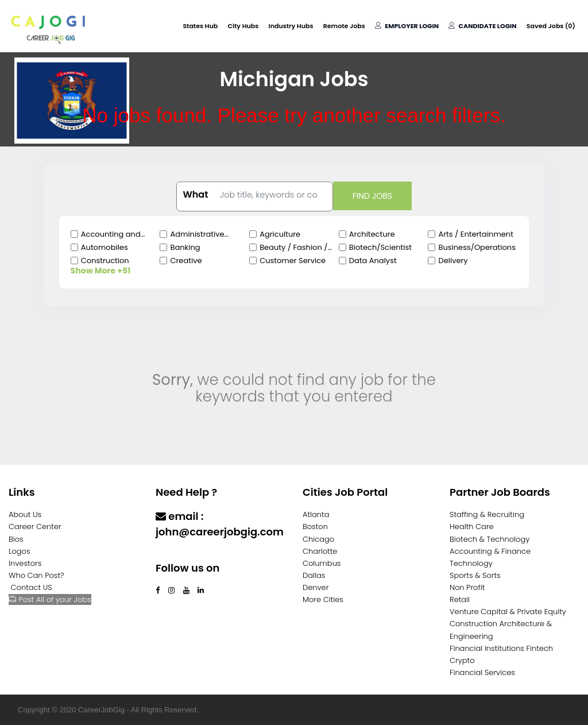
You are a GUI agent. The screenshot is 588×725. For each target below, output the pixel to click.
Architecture (372, 234)
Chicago (318, 539)
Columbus (322, 563)
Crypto (462, 660)
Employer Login (407, 26)
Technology (471, 563)
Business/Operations (477, 247)
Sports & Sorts (475, 575)
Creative (186, 261)
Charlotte (320, 551)
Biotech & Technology (490, 539)
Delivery (453, 261)
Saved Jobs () (551, 26)
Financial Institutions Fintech (501, 648)
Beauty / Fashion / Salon (293, 248)
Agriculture (280, 234)
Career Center (35, 527)
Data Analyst (373, 261)
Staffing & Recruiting (487, 514)
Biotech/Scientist (380, 247)
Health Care (472, 527)
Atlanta (316, 514)
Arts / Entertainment (475, 234)
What (195, 195)
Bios (16, 539)
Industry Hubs (292, 26)
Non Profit (467, 587)
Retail (460, 599)
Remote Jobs (345, 26)
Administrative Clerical (197, 234)
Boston (315, 527)
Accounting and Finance (111, 234)
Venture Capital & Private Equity (508, 612)
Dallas (314, 575)
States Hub (202, 26)
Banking (185, 247)
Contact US (32, 587)
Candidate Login (483, 26)
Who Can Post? (36, 575)
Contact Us (186, 554)
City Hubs (245, 26)
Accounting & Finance (490, 551)
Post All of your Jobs (50, 599)
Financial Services (482, 672)
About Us (25, 514)
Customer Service (293, 261)
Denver (316, 587)
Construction (105, 261)
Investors (25, 563)
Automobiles (105, 247)
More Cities (323, 599)
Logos (20, 551)
